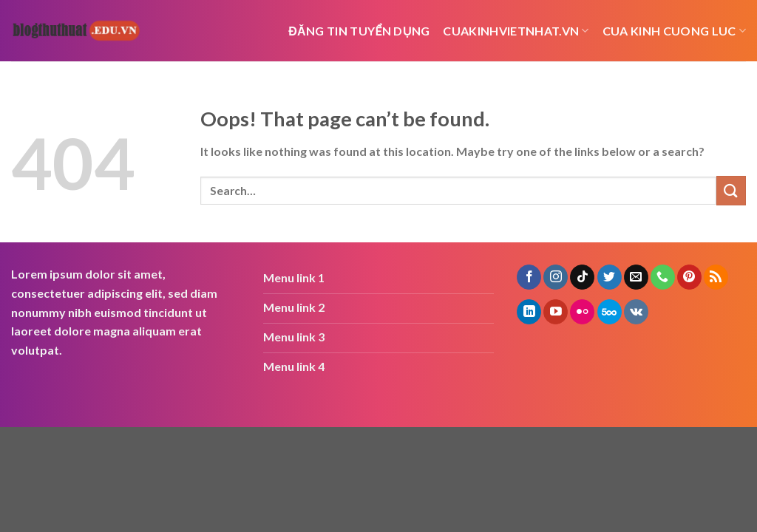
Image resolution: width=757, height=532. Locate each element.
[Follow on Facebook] (529, 277)
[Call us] (663, 277)
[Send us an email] (636, 277)
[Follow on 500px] (610, 312)
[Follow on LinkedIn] (529, 312)
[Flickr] (582, 312)
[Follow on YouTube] (556, 312)
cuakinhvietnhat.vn (516, 31)
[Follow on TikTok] (582, 277)
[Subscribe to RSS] (716, 277)
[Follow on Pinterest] (689, 277)
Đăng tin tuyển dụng (359, 31)
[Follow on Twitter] (610, 277)
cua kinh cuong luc (674, 31)
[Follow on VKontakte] (636, 312)
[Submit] (731, 190)
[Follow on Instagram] (556, 277)
